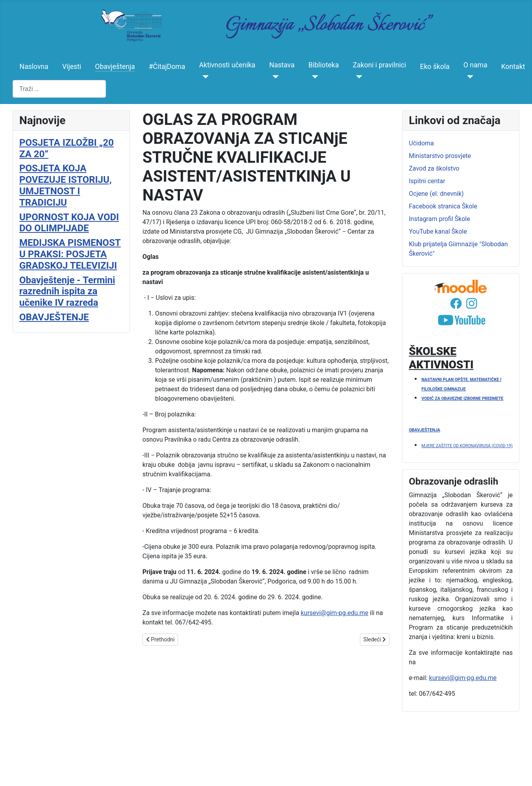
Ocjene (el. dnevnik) (436, 194)
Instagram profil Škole (439, 219)
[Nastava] (274, 77)
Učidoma (421, 143)
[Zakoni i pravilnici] (358, 77)
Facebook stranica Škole (443, 206)
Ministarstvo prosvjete (440, 156)
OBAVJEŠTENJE (54, 317)
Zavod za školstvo (434, 168)
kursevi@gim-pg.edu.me (335, 613)
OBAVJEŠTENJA (424, 430)
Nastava (282, 65)
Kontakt (513, 67)
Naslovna (34, 67)
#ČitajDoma (167, 67)
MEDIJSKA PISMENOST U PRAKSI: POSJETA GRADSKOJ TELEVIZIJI (70, 254)
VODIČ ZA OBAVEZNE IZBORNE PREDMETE (462, 399)
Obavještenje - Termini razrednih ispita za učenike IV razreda (67, 292)
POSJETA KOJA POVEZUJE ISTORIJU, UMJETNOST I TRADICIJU (66, 185)
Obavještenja (115, 67)
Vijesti (72, 67)
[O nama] (468, 77)
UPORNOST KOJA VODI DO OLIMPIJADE (69, 223)
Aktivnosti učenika (227, 65)
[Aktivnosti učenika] (204, 77)
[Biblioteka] (313, 77)
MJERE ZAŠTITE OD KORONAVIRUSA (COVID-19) (467, 446)
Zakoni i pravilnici (380, 65)
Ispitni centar (427, 181)
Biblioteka (323, 65)
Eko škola (435, 67)
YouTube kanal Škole (438, 231)
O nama (475, 65)
